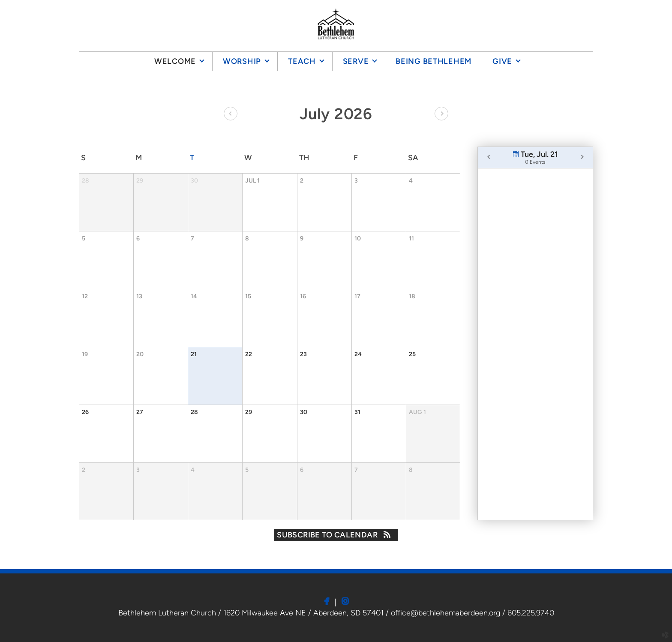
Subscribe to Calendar (336, 535)
